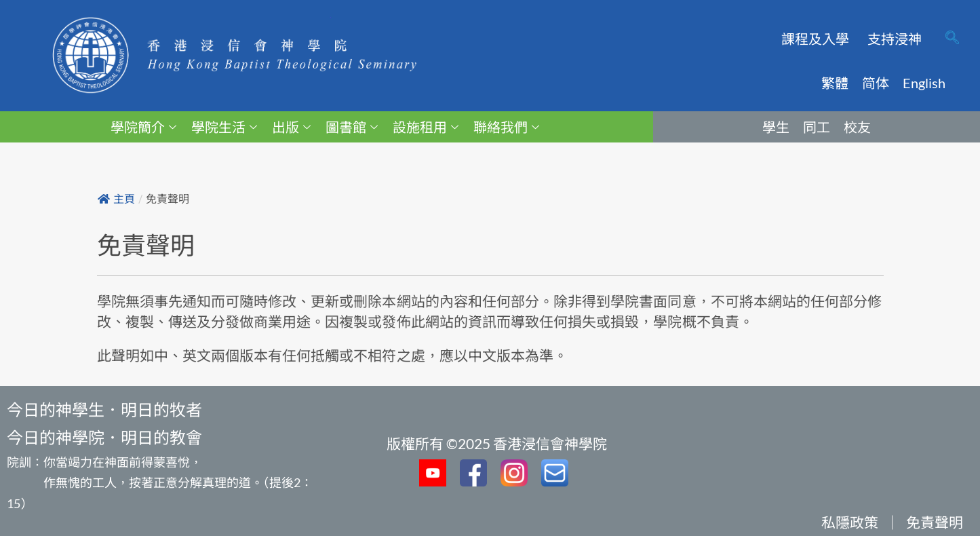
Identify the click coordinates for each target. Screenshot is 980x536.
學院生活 (224, 127)
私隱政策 (850, 522)
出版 (291, 127)
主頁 (116, 199)
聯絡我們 (506, 127)
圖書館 (352, 127)
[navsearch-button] (952, 39)
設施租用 (426, 127)
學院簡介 (143, 127)
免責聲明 (935, 522)
